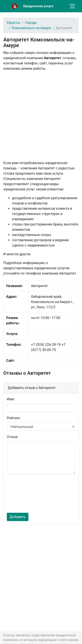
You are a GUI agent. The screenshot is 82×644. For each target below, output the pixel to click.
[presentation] (25, 493)
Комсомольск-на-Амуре (31, 28)
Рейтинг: (14, 418)
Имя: (11, 399)
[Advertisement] (41, 116)
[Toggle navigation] (72, 6)
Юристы (13, 23)
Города (31, 23)
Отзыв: (12, 437)
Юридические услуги (38, 6)
